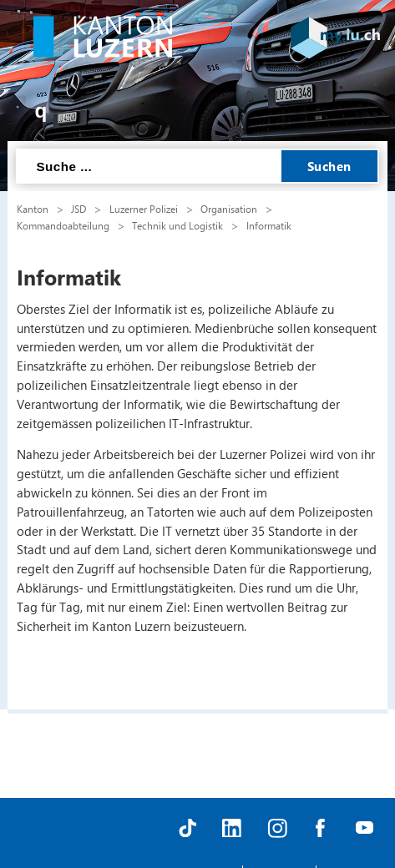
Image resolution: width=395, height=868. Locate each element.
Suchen (329, 166)
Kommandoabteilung (63, 225)
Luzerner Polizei (144, 209)
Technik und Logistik (177, 225)
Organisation (229, 209)
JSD (78, 209)
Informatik (269, 225)
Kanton (33, 209)
